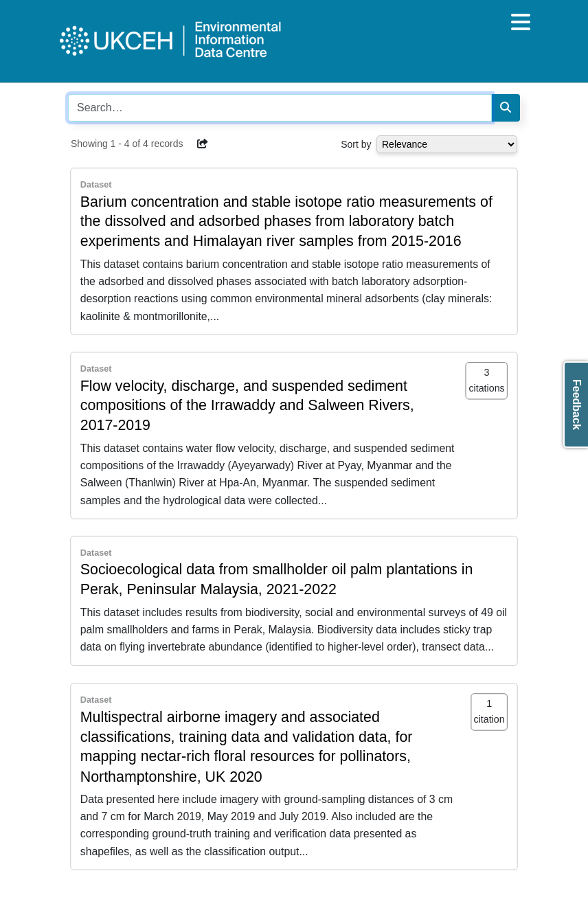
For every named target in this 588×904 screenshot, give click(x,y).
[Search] (506, 108)
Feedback (577, 405)
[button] (203, 144)
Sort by (356, 144)
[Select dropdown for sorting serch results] (447, 144)
